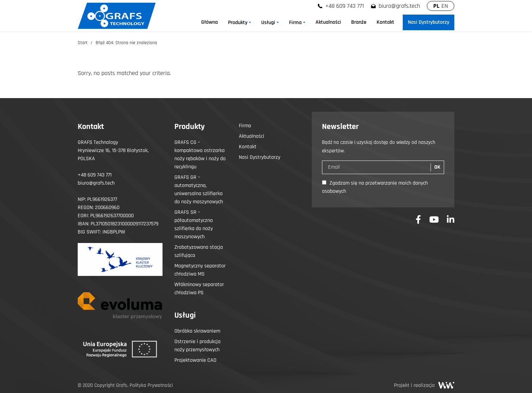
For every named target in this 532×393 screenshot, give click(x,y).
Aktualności (252, 136)
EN (445, 6)
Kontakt (248, 147)
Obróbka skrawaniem (197, 331)
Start (83, 43)
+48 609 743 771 (345, 6)
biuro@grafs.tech (399, 6)
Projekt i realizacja (424, 385)
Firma (245, 126)
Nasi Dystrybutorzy (260, 157)
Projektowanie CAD (195, 360)
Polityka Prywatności (151, 385)
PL (436, 6)
